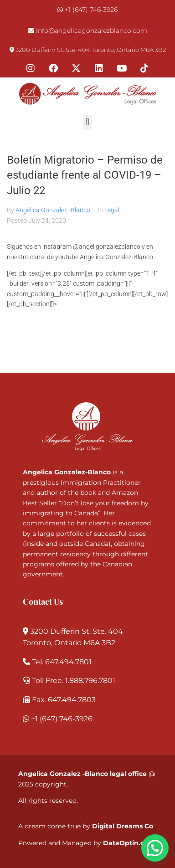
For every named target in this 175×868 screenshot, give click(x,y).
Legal (112, 210)
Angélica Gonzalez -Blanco (53, 210)
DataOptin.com (129, 843)
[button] (87, 122)
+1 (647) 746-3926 (91, 10)
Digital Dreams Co (123, 826)
